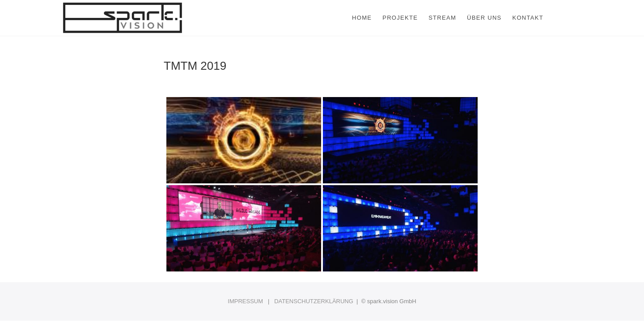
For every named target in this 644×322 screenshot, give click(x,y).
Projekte (400, 18)
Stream (442, 18)
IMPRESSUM (245, 301)
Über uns (484, 18)
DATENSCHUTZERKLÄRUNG (314, 301)
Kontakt (528, 18)
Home (362, 18)
